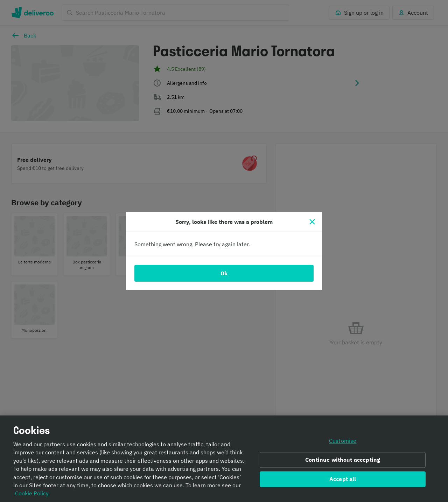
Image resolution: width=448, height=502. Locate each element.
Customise (343, 443)
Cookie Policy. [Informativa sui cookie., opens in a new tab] (32, 496)
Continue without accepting (343, 462)
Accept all (343, 481)
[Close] (312, 222)
